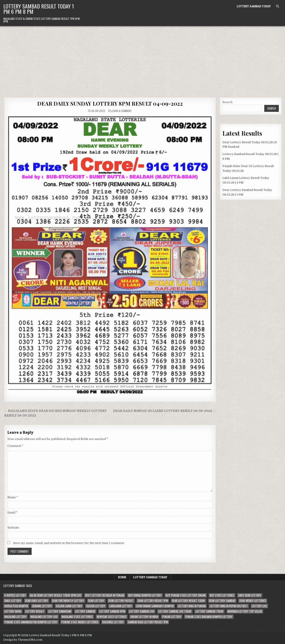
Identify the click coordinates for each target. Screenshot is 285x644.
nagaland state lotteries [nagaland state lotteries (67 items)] (77, 617)
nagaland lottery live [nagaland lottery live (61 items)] (44, 617)
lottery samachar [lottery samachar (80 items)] (60, 611)
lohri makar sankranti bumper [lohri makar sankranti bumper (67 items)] (155, 606)
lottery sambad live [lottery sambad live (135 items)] (142, 611)
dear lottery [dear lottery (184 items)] (96, 601)
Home (122, 577)
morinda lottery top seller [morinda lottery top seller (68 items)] (245, 611)
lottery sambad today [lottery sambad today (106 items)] (210, 611)
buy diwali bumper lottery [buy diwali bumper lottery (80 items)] (145, 595)
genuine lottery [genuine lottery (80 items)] (42, 606)
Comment (15, 446)
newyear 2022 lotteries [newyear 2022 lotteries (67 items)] (112, 617)
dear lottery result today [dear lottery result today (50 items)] (188, 601)
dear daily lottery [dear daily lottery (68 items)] (37, 601)
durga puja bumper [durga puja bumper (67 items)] (16, 606)
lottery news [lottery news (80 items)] (13, 611)
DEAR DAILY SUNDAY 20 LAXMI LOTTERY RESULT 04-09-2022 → (165, 411)
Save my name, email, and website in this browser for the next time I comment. (69, 543)
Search (227, 102)
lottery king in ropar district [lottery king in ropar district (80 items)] (229, 606)
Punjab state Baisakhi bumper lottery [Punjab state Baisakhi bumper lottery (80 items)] (209, 617)
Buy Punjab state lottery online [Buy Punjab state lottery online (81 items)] (186, 595)
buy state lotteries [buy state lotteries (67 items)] (222, 595)
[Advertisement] (142, 59)
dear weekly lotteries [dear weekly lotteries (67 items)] (253, 601)
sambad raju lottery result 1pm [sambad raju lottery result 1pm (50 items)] (148, 622)
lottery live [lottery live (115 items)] (259, 606)
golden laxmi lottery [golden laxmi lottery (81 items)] (69, 606)
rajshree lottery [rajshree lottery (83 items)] (113, 622)
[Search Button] (278, 6)
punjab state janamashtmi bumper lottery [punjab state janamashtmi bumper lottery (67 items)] (31, 622)
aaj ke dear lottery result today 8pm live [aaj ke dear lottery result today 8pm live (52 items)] (56, 595)
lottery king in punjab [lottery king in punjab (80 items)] (192, 606)
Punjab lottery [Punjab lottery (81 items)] (172, 617)
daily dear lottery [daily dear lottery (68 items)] (250, 595)
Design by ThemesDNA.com (23, 640)
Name (13, 497)
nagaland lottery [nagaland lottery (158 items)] (15, 617)
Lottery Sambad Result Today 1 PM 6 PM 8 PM (39, 9)
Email (12, 512)
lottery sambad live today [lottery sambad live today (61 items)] (175, 611)
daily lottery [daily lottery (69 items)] (13, 601)
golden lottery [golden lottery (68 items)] (96, 606)
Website (13, 528)
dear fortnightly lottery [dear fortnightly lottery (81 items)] (68, 601)
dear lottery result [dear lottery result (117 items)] (121, 601)
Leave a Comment (122, 111)
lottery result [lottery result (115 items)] (35, 611)
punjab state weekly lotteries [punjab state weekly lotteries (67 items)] (80, 622)
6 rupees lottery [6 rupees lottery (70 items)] (15, 595)
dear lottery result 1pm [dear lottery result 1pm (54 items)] (153, 601)
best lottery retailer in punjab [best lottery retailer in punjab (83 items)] (105, 595)
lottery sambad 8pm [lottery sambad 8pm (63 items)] (112, 611)
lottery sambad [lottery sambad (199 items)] (85, 611)
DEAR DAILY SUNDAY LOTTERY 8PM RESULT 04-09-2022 (110, 103)
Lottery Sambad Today (254, 6)
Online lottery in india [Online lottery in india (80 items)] (144, 617)
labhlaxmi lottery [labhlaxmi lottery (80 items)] (121, 606)
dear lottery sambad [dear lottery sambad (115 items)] (222, 601)
